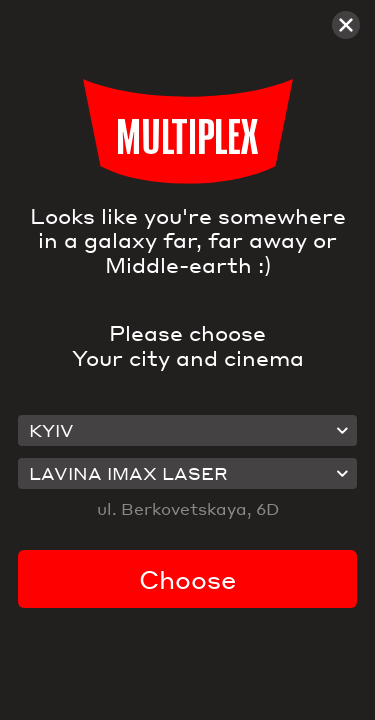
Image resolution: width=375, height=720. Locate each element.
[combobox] (188, 431)
